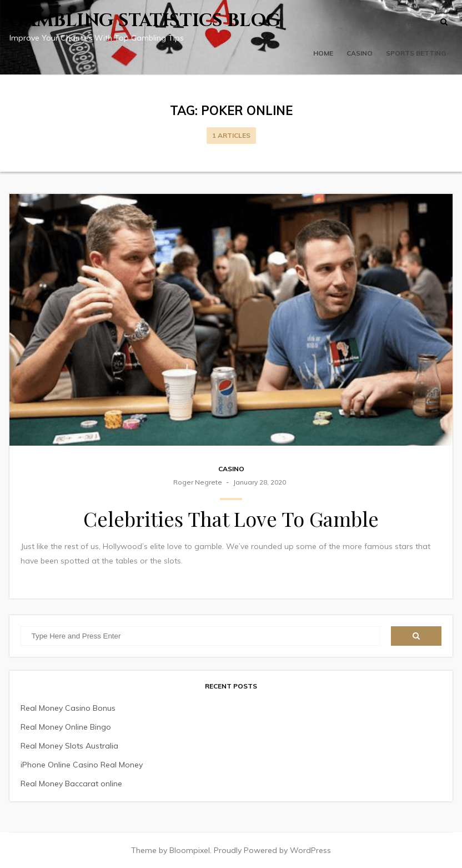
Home (323, 53)
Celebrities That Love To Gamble (231, 518)
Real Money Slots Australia (69, 746)
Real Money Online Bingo (66, 727)
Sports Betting (416, 53)
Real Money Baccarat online (71, 784)
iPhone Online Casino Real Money (82, 765)
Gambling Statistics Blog (145, 21)
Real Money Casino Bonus (68, 708)
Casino (360, 53)
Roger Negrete (198, 482)
